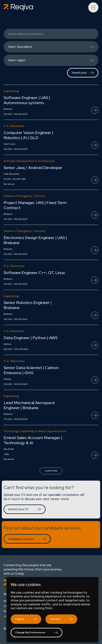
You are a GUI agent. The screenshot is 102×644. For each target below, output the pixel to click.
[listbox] (51, 47)
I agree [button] (20, 619)
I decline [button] (55, 619)
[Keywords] (51, 34)
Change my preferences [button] (30, 632)
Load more (51, 471)
